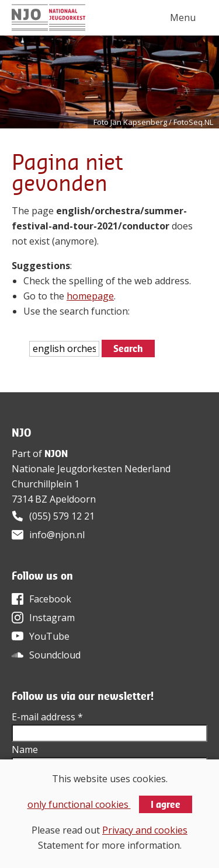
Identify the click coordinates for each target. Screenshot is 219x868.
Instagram (52, 618)
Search (128, 348)
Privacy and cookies (145, 830)
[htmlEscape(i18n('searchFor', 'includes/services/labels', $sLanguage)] (64, 349)
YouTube (49, 636)
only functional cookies (79, 804)
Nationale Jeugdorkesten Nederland (91, 469)
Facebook (50, 599)
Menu (183, 18)
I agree (166, 804)
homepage (90, 296)
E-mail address (47, 717)
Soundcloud (55, 655)
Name (25, 750)
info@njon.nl (57, 535)
